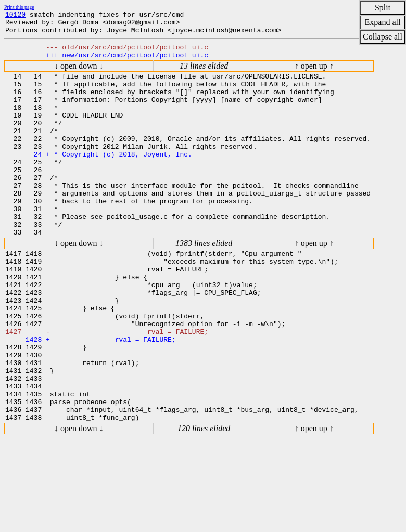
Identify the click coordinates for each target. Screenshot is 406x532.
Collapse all (383, 37)
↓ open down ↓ (79, 74)
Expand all (383, 22)
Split (383, 8)
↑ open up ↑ (314, 74)
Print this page (19, 7)
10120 (15, 16)
